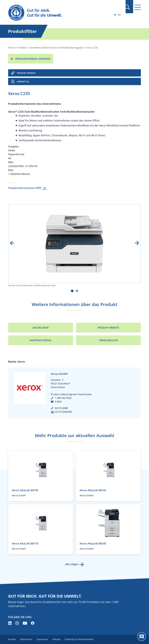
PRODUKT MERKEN (26, 73)
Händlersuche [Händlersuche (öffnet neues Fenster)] (108, 340)
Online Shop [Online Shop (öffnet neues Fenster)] (41, 328)
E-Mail (58, 402)
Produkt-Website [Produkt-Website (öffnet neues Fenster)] (108, 328)
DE (115, 15)
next (135, 243)
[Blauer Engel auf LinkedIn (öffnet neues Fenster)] (10, 623)
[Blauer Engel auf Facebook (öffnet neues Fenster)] (33, 623)
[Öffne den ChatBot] (142, 637)
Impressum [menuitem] (43, 639)
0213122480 (61, 408)
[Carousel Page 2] (77, 291)
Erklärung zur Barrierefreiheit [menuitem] (80, 639)
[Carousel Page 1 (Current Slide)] (72, 291)
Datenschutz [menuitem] (26, 639)
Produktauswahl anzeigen (33, 59)
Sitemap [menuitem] (57, 639)
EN (119, 15)
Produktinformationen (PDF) (25, 188)
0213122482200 (63, 412)
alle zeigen (72, 564)
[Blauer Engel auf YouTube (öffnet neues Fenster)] (25, 623)
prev (14, 243)
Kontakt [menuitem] (12, 639)
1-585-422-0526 (63, 398)
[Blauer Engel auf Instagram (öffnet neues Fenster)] (17, 623)
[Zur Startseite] (55, 13)
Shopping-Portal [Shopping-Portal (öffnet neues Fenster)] (41, 340)
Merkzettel (23, 82)
